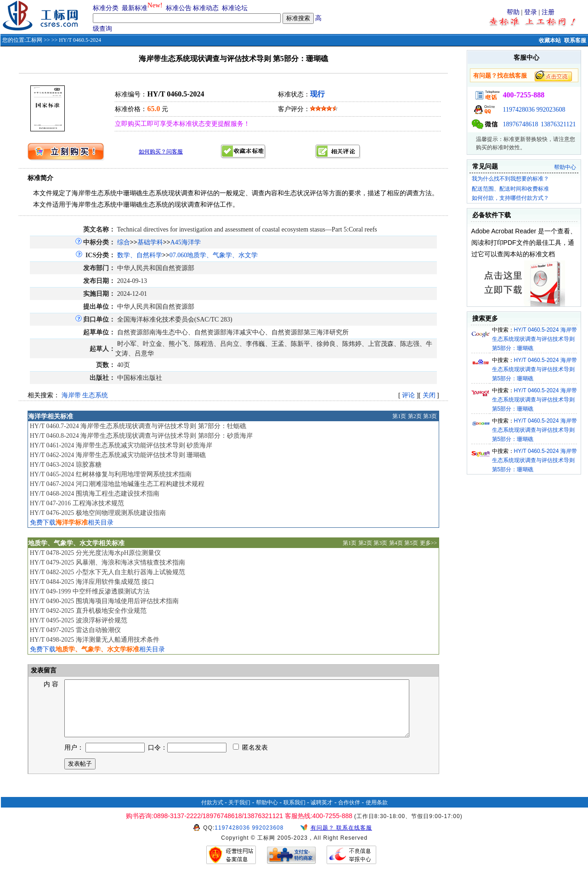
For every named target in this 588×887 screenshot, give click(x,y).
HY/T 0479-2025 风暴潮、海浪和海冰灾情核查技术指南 (107, 562)
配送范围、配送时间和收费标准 (510, 189)
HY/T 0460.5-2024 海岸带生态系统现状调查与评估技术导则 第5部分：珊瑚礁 (534, 339)
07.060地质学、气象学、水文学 (214, 255)
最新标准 (135, 8)
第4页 (396, 543)
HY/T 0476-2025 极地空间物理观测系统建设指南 (98, 513)
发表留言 (43, 670)
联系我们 (294, 814)
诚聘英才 (322, 814)
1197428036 (519, 110)
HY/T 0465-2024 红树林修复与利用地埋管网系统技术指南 (111, 474)
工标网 (34, 40)
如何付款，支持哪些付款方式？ (510, 198)
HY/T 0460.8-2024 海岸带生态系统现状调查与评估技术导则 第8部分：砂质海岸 (141, 436)
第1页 (399, 416)
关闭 (429, 395)
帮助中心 (565, 167)
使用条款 (377, 814)
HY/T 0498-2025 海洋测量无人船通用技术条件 (95, 640)
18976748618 (521, 124)
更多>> (429, 543)
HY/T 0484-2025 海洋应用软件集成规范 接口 (92, 582)
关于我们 (239, 814)
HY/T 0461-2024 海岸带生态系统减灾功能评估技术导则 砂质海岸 (121, 445)
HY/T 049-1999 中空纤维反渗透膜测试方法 (90, 591)
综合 (124, 242)
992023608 (551, 110)
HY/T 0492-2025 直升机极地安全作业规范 (88, 611)
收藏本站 (550, 40)
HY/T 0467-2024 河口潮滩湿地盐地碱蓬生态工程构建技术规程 (117, 484)
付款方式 (212, 814)
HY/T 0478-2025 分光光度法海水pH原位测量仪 (95, 553)
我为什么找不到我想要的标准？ (510, 179)
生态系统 (95, 395)
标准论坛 (235, 8)
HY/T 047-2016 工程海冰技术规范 (77, 503)
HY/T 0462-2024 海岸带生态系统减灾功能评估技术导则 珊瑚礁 (118, 455)
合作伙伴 (349, 814)
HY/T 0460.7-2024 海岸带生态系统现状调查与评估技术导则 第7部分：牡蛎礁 (138, 426)
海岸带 (71, 395)
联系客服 (575, 40)
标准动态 (206, 8)
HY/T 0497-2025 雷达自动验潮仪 (75, 630)
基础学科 (150, 242)
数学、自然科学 (140, 255)
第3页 (430, 416)
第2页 (415, 416)
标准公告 (179, 8)
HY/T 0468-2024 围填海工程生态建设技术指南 (95, 494)
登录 (531, 12)
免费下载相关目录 (72, 523)
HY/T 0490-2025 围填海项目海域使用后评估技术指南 (104, 601)
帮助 (513, 12)
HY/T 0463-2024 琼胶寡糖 (66, 465)
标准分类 (106, 8)
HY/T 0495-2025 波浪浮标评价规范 (79, 620)
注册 (548, 12)
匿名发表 (250, 759)
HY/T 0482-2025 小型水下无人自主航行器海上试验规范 (107, 572)
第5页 (411, 543)
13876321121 (558, 124)
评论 (408, 395)
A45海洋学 (186, 242)
